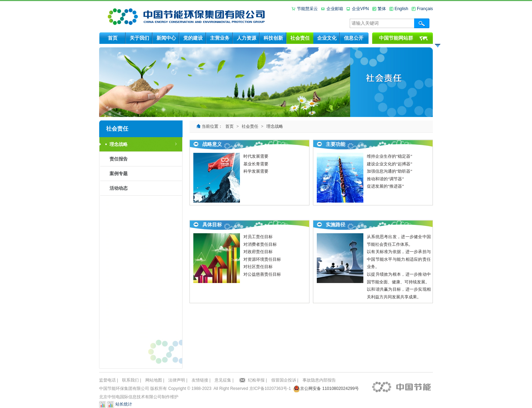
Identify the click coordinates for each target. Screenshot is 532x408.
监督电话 (107, 380)
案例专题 (119, 174)
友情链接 (200, 380)
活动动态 (119, 188)
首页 (229, 126)
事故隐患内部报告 (319, 380)
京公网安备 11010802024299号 (329, 389)
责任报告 (119, 159)
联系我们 (130, 380)
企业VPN (360, 9)
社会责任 (250, 126)
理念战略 (119, 144)
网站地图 (154, 380)
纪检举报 (256, 380)
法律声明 (177, 380)
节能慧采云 (307, 9)
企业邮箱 (335, 9)
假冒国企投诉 (284, 380)
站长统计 (124, 405)
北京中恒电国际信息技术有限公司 (130, 397)
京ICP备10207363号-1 (270, 389)
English (401, 9)
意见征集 (223, 380)
